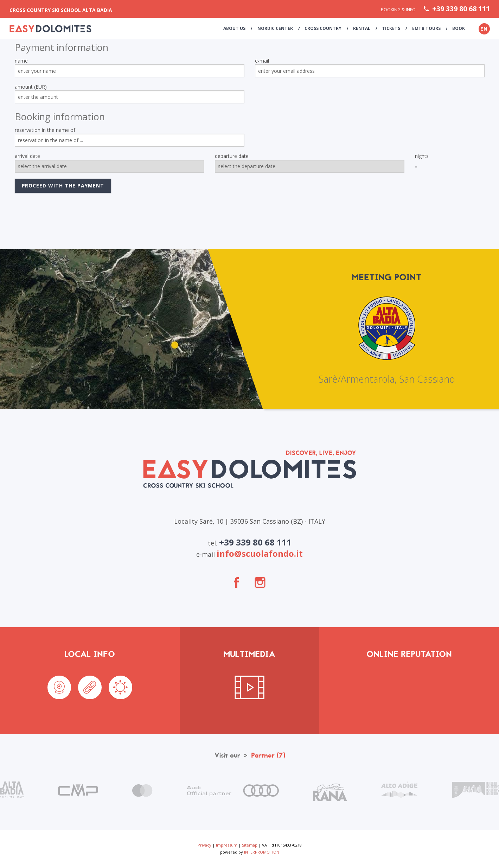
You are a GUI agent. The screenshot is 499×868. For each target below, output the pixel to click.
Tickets (393, 29)
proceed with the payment (63, 186)
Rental (364, 29)
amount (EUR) (31, 87)
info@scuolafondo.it (260, 553)
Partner (268, 755)
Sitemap (250, 845)
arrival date (27, 156)
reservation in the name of (45, 130)
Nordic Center (278, 29)
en (484, 29)
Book (459, 29)
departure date (232, 156)
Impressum (227, 845)
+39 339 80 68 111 (461, 9)
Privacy (204, 845)
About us (238, 29)
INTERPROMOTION (262, 852)
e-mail (262, 61)
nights (422, 156)
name (21, 61)
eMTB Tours (427, 29)
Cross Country (326, 29)
